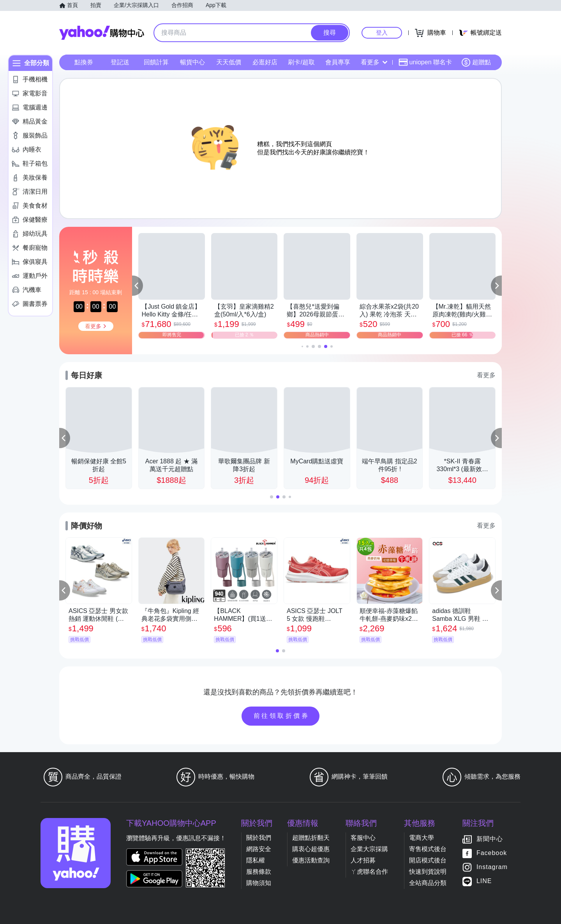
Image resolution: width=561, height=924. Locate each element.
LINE (484, 881)
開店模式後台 (428, 860)
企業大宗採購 (369, 849)
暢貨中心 (192, 62)
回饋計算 (156, 62)
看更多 (374, 62)
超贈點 (476, 62)
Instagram (492, 867)
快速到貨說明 (428, 872)
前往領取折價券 (282, 716)
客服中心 (363, 838)
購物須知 (259, 883)
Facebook (492, 853)
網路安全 (259, 849)
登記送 (120, 62)
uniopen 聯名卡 (425, 62)
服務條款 (259, 872)
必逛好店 (265, 62)
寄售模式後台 (428, 849)
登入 (382, 33)
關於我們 (259, 838)
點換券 (84, 62)
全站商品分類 (428, 883)
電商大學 (422, 838)
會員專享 (338, 62)
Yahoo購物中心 (102, 33)
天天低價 (229, 62)
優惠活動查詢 (311, 860)
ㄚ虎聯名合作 (369, 872)
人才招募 (363, 860)
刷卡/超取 (301, 62)
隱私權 (256, 860)
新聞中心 (490, 839)
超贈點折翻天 (311, 838)
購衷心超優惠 (311, 849)
